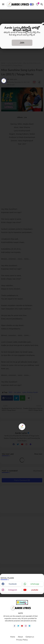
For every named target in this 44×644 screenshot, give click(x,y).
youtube (35, 590)
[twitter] (18, 626)
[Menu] (3, 4)
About (20, 637)
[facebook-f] (14, 626)
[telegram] (30, 626)
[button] (32, 4)
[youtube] (22, 626)
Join (22, 43)
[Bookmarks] (37, 4)
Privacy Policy (22, 640)
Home (13, 637)
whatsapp (35, 584)
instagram (13, 590)
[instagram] (26, 626)
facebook (13, 584)
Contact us (30, 637)
